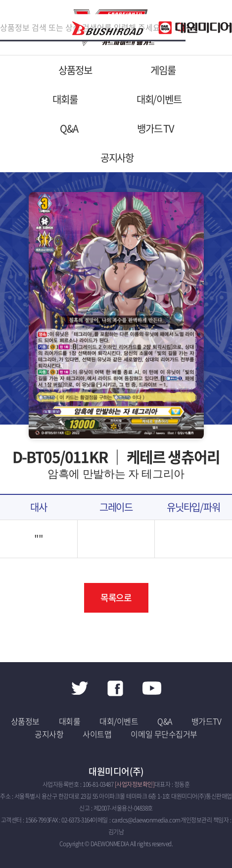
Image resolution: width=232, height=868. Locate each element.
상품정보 (75, 70)
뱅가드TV (207, 721)
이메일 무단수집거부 (164, 734)
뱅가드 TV (156, 128)
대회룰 (65, 99)
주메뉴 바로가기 (0, 0)
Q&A (69, 128)
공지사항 (117, 158)
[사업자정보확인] (135, 784)
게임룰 (163, 70)
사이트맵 (97, 734)
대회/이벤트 (159, 99)
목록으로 (116, 598)
